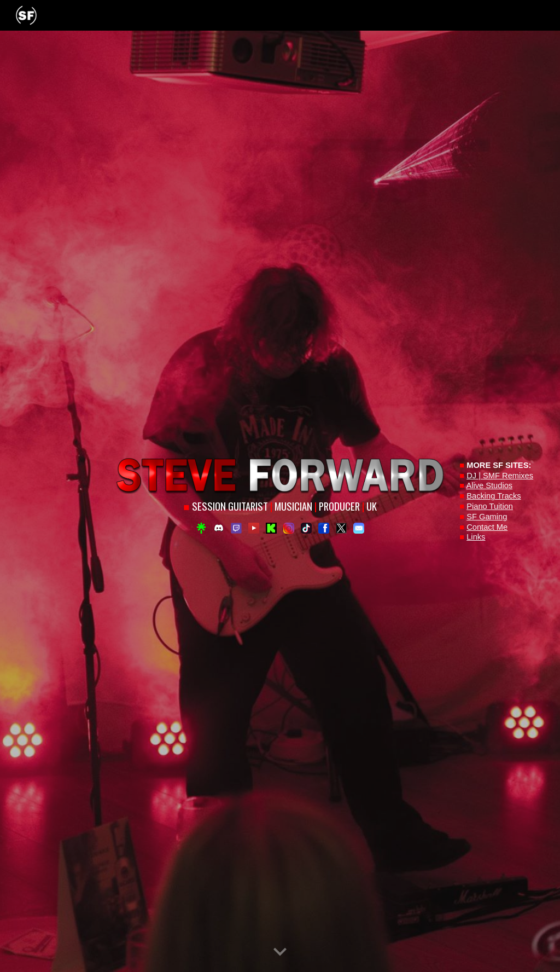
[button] (280, 952)
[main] (280, 507)
